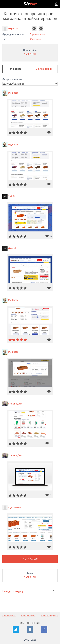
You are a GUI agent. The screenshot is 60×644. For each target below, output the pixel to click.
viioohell (12, 248)
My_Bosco (13, 93)
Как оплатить (9, 616)
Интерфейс (36, 39)
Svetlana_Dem (15, 404)
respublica (13, 28)
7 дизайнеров (44, 69)
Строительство (38, 34)
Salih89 (12, 196)
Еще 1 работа (30, 559)
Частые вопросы (49, 616)
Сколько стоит (28, 616)
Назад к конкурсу (13, 591)
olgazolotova (15, 507)
